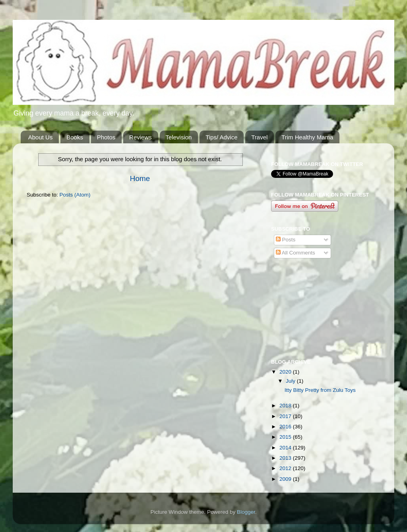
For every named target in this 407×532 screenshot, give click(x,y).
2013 (286, 458)
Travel (259, 137)
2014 (286, 448)
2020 (286, 372)
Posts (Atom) (75, 195)
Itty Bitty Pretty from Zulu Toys (320, 390)
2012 (286, 468)
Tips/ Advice (221, 137)
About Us (41, 137)
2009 (286, 479)
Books (75, 137)
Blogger (246, 512)
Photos (106, 137)
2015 (286, 437)
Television (179, 137)
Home (140, 178)
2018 (286, 406)
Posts (286, 240)
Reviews (141, 137)
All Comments (296, 253)
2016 (286, 427)
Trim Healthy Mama (307, 137)
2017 (286, 416)
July (291, 381)
